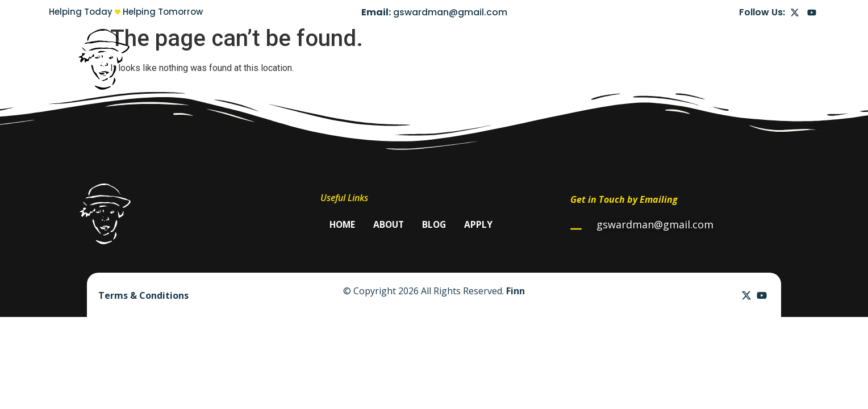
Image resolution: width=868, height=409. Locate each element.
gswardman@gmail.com (450, 12)
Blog (723, 59)
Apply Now (775, 59)
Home (637, 59)
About (682, 59)
